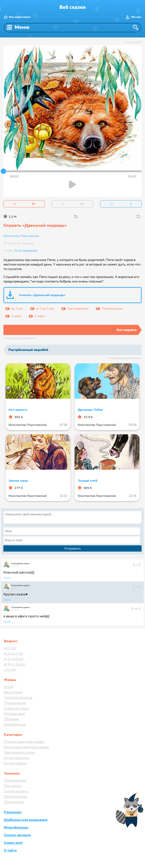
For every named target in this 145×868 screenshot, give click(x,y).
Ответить (7, 578)
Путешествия (14, 714)
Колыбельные (15, 724)
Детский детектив (18, 697)
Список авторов (17, 835)
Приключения (15, 703)
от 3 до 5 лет (14, 653)
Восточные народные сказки (26, 747)
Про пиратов (14, 802)
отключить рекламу (133, 42)
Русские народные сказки (24, 742)
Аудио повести (15, 763)
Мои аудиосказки (20, 17)
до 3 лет (10, 648)
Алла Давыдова (26, 251)
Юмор (8, 687)
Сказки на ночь (16, 791)
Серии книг (13, 843)
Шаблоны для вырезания (26, 820)
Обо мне (136, 17)
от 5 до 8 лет (14, 659)
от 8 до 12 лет (15, 664)
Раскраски (13, 812)
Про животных (15, 780)
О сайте (10, 850)
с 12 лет (10, 669)
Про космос (13, 786)
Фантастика (13, 692)
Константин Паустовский (21, 236)
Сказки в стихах (16, 708)
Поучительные (15, 796)
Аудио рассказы (17, 758)
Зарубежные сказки (19, 752)
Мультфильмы (16, 827)
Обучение (11, 719)
